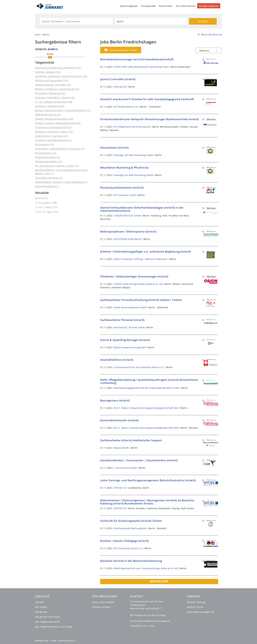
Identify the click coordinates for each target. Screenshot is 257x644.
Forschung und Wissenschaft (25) (53, 127)
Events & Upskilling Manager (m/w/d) (125, 340)
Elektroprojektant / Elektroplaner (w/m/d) (128, 231)
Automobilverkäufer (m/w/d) (119, 420)
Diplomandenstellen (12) (49, 161)
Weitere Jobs (159, 581)
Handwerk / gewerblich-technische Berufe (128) (61, 76)
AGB (54, 641)
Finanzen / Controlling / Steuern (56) (55, 97)
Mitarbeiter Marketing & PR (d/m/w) (124, 168)
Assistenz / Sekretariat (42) (50, 106)
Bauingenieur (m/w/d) (115, 400)
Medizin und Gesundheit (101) (52, 80)
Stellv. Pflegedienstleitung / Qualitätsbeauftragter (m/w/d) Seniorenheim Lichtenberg (149, 381)
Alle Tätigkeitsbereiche (48, 622)
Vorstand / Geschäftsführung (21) (53, 140)
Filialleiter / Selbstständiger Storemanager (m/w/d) (134, 276)
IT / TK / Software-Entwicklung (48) (54, 102)
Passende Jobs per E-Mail (121, 50)
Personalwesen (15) (46, 153)
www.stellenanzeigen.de (201, 612)
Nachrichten (166, 6)
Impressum (42, 641)
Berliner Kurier (195, 607)
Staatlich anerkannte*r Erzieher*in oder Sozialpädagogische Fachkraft (147, 99)
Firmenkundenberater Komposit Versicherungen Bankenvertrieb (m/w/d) (149, 119)
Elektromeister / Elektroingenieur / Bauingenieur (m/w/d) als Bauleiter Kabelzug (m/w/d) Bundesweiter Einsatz (147, 502)
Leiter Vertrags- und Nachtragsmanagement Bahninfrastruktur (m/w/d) (148, 480)
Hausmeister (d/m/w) (114, 148)
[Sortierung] (206, 51)
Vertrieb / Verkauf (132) (48, 72)
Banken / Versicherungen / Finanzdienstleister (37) (63, 110)
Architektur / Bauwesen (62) (50, 93)
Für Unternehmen (186, 6)
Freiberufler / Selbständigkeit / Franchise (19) (60, 149)
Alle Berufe (41, 612)
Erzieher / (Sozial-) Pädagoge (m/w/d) (124, 541)
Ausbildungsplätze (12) (48, 157)
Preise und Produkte (103, 602)
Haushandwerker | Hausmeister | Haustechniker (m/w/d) (139, 460)
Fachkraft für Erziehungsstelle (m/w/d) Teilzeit (131, 521)
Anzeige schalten (101, 607)
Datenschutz (67, 641)
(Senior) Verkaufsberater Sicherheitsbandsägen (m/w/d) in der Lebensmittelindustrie (142, 209)
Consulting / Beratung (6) (49, 178)
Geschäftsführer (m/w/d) (117, 360)
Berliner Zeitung (196, 602)
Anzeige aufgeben (209, 6)
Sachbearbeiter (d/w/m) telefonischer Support (131, 440)
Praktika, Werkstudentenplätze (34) (54, 119)
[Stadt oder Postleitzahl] (151, 21)
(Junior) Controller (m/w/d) (118, 79)
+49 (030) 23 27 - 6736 (142, 626)
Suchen (203, 21)
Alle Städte (41, 607)
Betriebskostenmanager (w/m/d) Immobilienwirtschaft (137, 59)
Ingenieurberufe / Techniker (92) (53, 85)
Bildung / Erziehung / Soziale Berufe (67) (57, 89)
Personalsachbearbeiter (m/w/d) (122, 188)
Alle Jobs (40, 602)
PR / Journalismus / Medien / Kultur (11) (57, 166)
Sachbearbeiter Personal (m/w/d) (122, 320)
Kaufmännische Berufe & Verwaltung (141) (58, 68)
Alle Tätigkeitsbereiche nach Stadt (54, 627)
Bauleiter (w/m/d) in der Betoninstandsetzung (131, 561)
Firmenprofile (148, 6)
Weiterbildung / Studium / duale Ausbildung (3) (61, 182)
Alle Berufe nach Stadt (47, 617)
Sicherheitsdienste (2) (47, 186)
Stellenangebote (129, 6)
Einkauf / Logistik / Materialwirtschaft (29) (58, 123)
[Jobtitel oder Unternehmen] (76, 21)
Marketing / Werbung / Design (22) (54, 132)
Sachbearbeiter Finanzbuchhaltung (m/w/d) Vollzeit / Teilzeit (141, 300)
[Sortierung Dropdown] (217, 51)
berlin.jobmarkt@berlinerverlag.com (150, 621)
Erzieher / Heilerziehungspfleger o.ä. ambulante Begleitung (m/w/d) (145, 251)
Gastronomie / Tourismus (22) (51, 136)
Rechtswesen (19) (45, 144)
